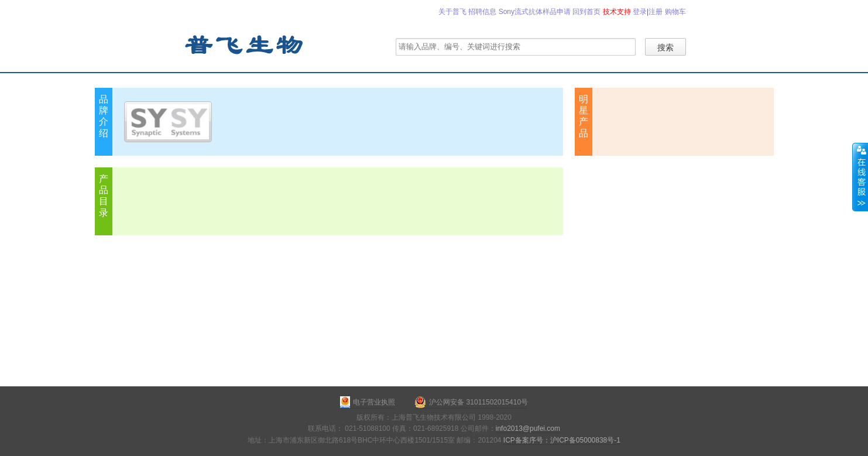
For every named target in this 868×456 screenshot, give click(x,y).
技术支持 (617, 12)
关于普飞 (452, 12)
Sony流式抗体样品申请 (535, 12)
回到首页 (586, 12)
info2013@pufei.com (528, 428)
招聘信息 (482, 12)
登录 (640, 12)
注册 (656, 12)
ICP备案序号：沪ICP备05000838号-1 (562, 440)
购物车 (675, 12)
